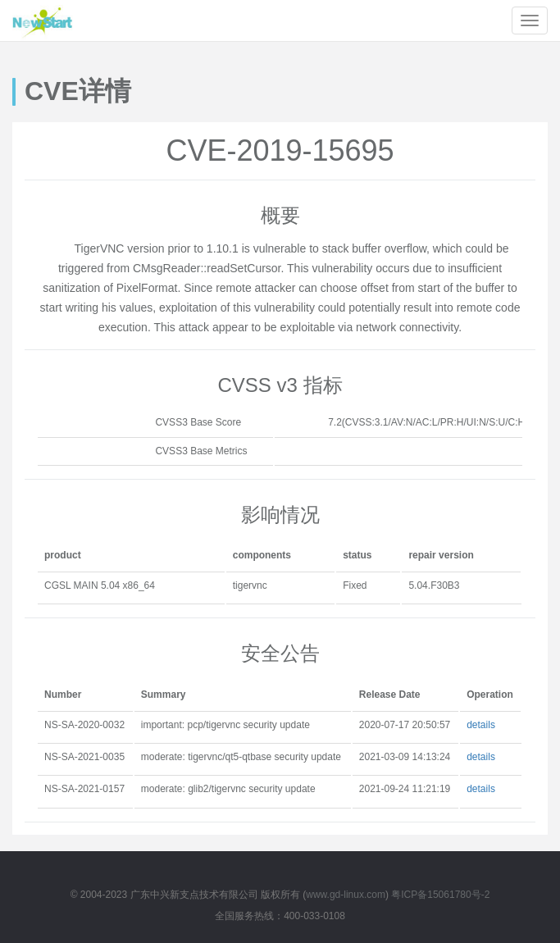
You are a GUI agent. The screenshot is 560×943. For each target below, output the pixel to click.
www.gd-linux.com (346, 895)
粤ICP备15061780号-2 (440, 895)
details (481, 725)
